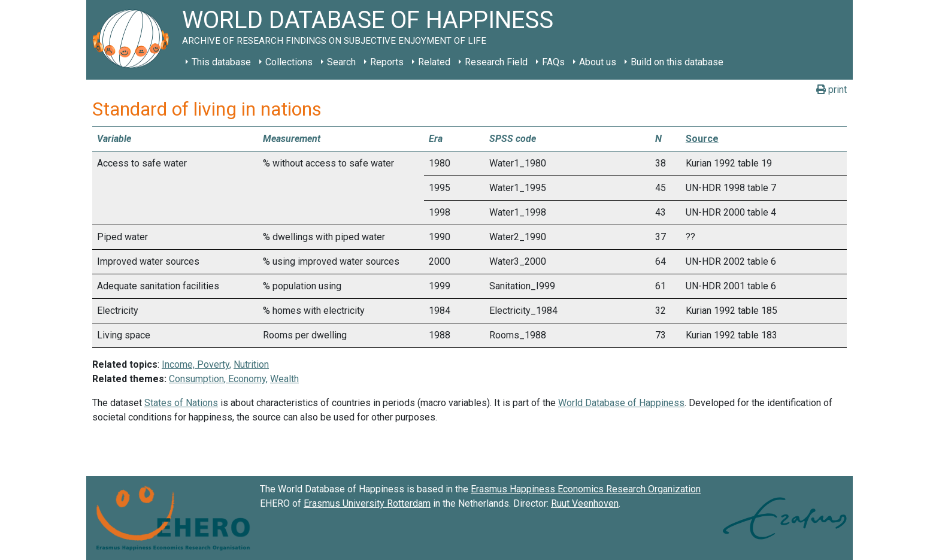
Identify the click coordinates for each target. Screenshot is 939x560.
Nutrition (251, 364)
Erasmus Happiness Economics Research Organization (586, 489)
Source (702, 139)
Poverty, (214, 364)
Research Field (496, 62)
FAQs (553, 62)
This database (221, 62)
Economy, (247, 379)
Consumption (196, 379)
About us (598, 62)
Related (434, 62)
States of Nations (181, 403)
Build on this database (677, 62)
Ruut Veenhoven (585, 503)
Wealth (284, 379)
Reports (387, 62)
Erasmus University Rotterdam (367, 503)
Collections (289, 62)
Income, (179, 364)
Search (341, 62)
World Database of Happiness (621, 403)
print (832, 90)
